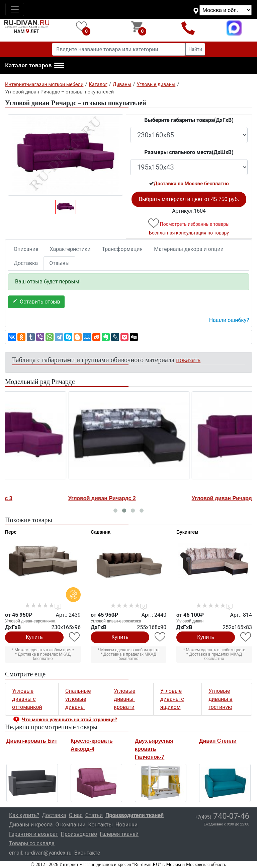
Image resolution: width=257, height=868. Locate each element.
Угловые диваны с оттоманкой (27, 699)
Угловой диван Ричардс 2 (163, 498)
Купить (34, 637)
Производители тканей (135, 815)
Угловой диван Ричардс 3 (40, 498)
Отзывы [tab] (59, 263)
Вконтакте (87, 853)
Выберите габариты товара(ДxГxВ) (189, 120)
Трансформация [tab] (122, 249)
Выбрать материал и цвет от (189, 199)
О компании (70, 825)
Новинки (126, 825)
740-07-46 (222, 816)
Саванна (101, 532)
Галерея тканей (119, 834)
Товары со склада (32, 843)
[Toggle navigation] (15, 9)
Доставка (26, 263)
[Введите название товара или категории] (119, 49)
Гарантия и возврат (34, 834)
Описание (26, 249)
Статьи (94, 815)
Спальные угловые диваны (78, 699)
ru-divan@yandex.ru (48, 853)
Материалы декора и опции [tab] (189, 249)
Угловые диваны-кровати (124, 699)
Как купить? (24, 815)
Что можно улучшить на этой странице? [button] (69, 720)
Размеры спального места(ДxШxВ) (189, 152)
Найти (195, 49)
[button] (35, 66)
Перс (11, 532)
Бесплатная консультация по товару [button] (189, 233)
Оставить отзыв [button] (36, 302)
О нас (76, 815)
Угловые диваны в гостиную (221, 699)
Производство (79, 834)
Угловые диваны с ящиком (172, 699)
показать (188, 360)
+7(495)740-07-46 (188, 28)
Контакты (100, 825)
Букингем (187, 532)
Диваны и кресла (31, 825)
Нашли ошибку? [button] (229, 320)
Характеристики (70, 249)
